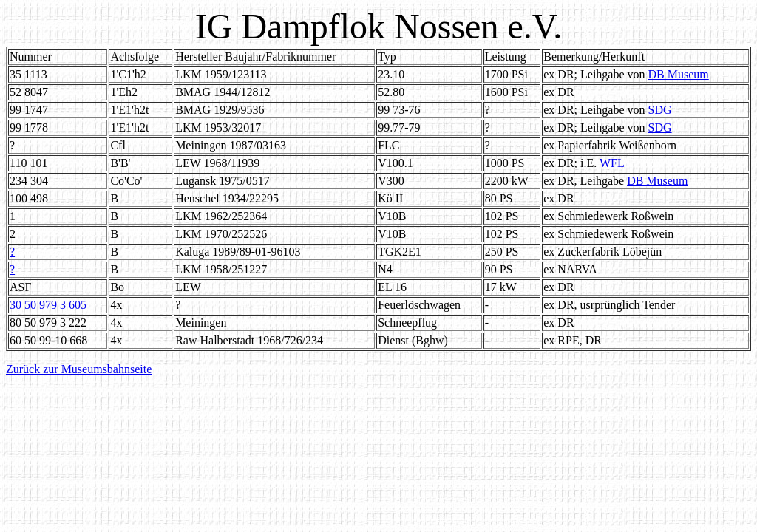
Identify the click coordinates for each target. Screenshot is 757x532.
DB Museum (679, 74)
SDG (660, 110)
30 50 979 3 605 (48, 305)
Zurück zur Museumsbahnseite (79, 369)
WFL (612, 163)
